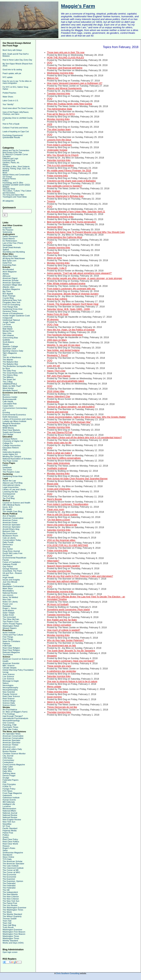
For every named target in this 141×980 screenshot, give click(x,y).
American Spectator (11, 283)
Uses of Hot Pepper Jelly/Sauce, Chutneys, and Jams (16, 113)
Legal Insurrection (11, 487)
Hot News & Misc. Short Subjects (16, 167)
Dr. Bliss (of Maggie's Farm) (15, 712)
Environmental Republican (14, 558)
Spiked (6, 250)
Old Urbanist (8, 335)
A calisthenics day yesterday (62, 671)
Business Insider (10, 397)
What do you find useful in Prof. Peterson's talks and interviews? (80, 576)
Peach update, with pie (12, 73)
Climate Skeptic (10, 668)
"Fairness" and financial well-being (65, 68)
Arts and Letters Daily (12, 749)
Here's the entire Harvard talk (62, 525)
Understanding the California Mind (65, 237)
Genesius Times (10, 311)
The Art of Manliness (12, 357)
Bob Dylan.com (9, 261)
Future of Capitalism (12, 562)
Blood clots (53, 484)
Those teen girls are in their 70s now (66, 52)
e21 (4, 410)
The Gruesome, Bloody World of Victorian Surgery (73, 294)
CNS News (8, 758)
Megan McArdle (10, 426)
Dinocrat (6, 547)
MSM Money (8, 428)
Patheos (6, 643)
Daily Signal (8, 769)
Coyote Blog (8, 298)
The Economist (9, 875)
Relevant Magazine (11, 652)
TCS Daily (7, 859)
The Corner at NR (11, 870)
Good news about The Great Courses (18, 108)
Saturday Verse (9, 189)
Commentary (8, 760)
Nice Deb (7, 599)
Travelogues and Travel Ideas (15, 197)
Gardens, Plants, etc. (11, 163)
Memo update (54, 687)
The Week (7, 912)
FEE (4, 782)
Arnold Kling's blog (11, 529)
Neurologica (8, 685)
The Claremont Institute (13, 868)
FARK (5, 465)
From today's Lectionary (59, 145)
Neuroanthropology (11, 721)
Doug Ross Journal (11, 551)
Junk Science (9, 674)
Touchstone (8, 654)
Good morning (54, 697)
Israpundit (7, 228)
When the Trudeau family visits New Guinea (70, 104)
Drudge (6, 778)
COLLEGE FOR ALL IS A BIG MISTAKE (68, 545)
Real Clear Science (11, 696)
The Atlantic (8, 360)
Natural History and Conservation (16, 175)
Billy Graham (54, 191)
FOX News (7, 791)
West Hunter (8, 388)
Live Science (8, 677)
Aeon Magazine (10, 272)
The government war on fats (62, 646)
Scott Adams (8, 342)
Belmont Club (9, 531)
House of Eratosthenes (13, 313)
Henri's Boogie (55, 499)
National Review (10, 593)
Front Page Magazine (12, 793)
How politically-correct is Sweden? (65, 186)
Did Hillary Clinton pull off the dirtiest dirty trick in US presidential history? (84, 438)
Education (7, 157)
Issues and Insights (11, 580)
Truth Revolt (8, 927)
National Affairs (9, 811)
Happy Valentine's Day (59, 396)
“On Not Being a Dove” (59, 520)
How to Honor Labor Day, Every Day (17, 60)
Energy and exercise (58, 412)
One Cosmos (8, 723)
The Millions (8, 377)
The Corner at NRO (11, 872)
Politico (6, 835)
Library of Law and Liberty (14, 489)
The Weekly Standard (12, 914)
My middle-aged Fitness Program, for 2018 (69, 171)
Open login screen (10, 952)
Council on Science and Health (16, 503)
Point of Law (8, 496)
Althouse (7, 276)
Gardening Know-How (12, 309)
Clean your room (56, 509)
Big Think (7, 291)
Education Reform (11, 448)
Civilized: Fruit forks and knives (15, 128)
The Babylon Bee (10, 362)
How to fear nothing (57, 299)
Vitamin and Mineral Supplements (64, 88)
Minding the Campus (12, 456)
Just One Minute (10, 582)
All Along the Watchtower (14, 258)
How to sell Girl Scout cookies (62, 515)
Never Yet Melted (10, 597)
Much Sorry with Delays (12, 50)
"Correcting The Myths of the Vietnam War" (69, 422)
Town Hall (7, 921)
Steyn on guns (54, 258)
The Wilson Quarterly (12, 916)
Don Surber (8, 549)
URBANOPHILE (10, 384)
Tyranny (51, 201)
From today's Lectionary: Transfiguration (68, 504)
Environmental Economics (14, 415)
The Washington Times (13, 910)
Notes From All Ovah (58, 314)
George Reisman (10, 569)
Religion (6, 187)
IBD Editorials (9, 802)
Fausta (6, 560)
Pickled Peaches (9, 93)
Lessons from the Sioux (59, 140)
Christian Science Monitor (14, 754)
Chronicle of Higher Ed (13, 441)
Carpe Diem (8, 406)
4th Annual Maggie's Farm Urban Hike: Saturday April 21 (76, 212)
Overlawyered (9, 494)
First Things (8, 637)
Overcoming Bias (10, 338)
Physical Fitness (9, 179)
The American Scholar (12, 861)
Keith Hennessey (10, 417)
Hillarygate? (53, 561)
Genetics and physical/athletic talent (66, 381)
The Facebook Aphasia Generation (65, 335)
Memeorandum (9, 809)
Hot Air (6, 575)
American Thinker (10, 745)
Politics (6, 181)
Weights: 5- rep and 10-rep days (64, 345)
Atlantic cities (8, 287)
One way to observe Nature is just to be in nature (72, 681)
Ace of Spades (9, 516)
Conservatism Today (12, 540)
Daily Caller (8, 767)
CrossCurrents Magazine (14, 765)
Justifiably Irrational (57, 468)
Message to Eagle (11, 681)
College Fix (8, 443)
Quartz (6, 837)
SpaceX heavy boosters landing (63, 566)
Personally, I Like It (57, 268)
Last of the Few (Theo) (13, 243)
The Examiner (9, 879)
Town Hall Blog (9, 925)
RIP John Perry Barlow (59, 376)
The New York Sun (11, 901)
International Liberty (11, 485)
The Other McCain (11, 619)
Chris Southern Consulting (68, 973)
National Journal (10, 813)
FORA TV (7, 787)
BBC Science (9, 665)
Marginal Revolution (11, 423)
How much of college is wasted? (64, 630)
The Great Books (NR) (13, 373)
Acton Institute (9, 632)
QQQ (50, 63)
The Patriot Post (10, 903)
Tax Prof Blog (9, 498)
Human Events (9, 800)
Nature (6, 683)
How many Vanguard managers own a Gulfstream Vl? (75, 83)
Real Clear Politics (11, 842)
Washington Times (11, 936)
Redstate (7, 606)
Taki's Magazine (10, 353)
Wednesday (53, 402)
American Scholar (11, 280)
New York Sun (9, 822)
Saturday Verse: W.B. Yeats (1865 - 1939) (68, 309)
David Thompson (10, 236)
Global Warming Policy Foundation (18, 670)
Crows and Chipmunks (59, 489)
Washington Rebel (11, 626)
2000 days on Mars (57, 340)
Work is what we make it (59, 453)
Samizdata (7, 245)
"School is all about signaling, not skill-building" (71, 407)
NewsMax (7, 824)
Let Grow (7, 324)
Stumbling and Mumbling (14, 252)
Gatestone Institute (11, 798)
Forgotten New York (11, 302)
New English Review (12, 820)
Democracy (8, 544)
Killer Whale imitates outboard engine (66, 284)
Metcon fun (53, 78)
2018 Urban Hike (56, 391)
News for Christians (11, 641)
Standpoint (7, 855)
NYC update (8, 77)
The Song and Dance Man (13, 195)
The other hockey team (59, 129)
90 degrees (53, 319)
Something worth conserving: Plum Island (68, 610)
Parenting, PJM (9, 725)
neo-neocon (8, 595)
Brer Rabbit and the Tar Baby (62, 620)
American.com (9, 747)
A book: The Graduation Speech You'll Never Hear (73, 304)
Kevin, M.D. (8, 507)
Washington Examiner (12, 930)
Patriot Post (8, 833)
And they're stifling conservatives (64, 458)
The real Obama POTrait (60, 432)
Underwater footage (57, 150)
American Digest (10, 278)
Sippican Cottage (10, 346)
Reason (6, 846)
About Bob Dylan (10, 256)
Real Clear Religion (11, 648)
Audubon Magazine (11, 289)
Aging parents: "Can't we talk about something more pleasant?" (79, 273)
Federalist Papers (10, 780)
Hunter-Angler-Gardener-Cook (16, 316)
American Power (10, 522)
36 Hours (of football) (58, 604)
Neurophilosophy (10, 690)
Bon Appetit (8, 294)
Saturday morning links (59, 160)
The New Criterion (11, 897)
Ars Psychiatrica (10, 710)
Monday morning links (58, 119)
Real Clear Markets (11, 430)
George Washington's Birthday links (65, 196)
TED (5, 355)
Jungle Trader (9, 322)
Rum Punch (53, 253)
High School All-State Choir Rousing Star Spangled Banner (77, 479)
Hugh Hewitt (8, 577)
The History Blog (10, 375)
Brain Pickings (9, 296)
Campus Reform (10, 439)
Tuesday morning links (59, 94)
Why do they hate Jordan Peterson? (66, 640)
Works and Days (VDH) (13, 943)
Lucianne (7, 806)
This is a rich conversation (60, 165)
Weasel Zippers (10, 628)
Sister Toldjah (9, 613)
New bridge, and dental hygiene (63, 350)
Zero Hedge (8, 434)
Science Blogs (9, 701)
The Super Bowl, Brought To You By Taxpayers (71, 651)
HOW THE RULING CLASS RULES (66, 58)
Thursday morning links (59, 571)
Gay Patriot (8, 566)
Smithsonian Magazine (13, 853)
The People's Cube (11, 472)
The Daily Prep (9, 371)
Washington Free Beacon (14, 932)
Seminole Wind (55, 227)
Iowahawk (7, 467)
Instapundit (8, 318)
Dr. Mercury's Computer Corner (15, 155)
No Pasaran (8, 230)
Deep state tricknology (58, 463)
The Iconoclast (9, 617)
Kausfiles (7, 584)
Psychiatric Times (10, 727)
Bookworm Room (10, 536)
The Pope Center (10, 461)
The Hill (6, 890)
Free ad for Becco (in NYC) (61, 114)
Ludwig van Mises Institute (14, 421)
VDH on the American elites (61, 540)
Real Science (9, 699)
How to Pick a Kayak (11, 124)
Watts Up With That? (12, 386)
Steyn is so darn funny (58, 702)
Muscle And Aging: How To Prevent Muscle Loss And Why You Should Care (86, 232)
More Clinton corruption (59, 625)
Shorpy (6, 344)
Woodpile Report (10, 390)
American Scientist (11, 663)
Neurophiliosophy (10, 688)
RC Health (7, 509)
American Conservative (13, 518)
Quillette (6, 340)
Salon (5, 850)
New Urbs (7, 333)
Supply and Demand (12, 432)
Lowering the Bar (10, 492)
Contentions (8, 762)
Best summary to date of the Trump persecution (72, 222)
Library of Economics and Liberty (17, 419)
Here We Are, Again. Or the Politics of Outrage (71, 330)
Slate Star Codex (10, 729)
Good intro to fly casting (12, 70)
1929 (50, 124)
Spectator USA (9, 349)
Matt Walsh (8, 329)
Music (5, 173)
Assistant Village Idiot (12, 285)
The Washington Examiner (14, 908)
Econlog (6, 412)
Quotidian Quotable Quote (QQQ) (16, 185)
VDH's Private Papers (12, 624)
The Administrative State (60, 109)
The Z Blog (8, 382)
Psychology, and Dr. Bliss (13, 183)
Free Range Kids (10, 307)
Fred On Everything (11, 305)
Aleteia (6, 274)
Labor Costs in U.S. (11, 101)
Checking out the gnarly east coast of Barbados (71, 181)
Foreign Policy (9, 789)
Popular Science (10, 694)
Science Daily (9, 703)
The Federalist (9, 883)
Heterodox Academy (12, 452)
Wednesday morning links (60, 73)
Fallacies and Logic (10, 159)
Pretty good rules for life (59, 443)
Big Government (10, 533)
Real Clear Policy (10, 839)
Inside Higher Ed (10, 454)
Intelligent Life (9, 804)
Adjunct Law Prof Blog (12, 483)
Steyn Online (8, 857)
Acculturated (8, 269)
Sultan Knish (8, 615)
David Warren (9, 239)
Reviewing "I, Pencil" (58, 355)
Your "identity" (8, 104)
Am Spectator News (11, 734)
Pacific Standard (10, 828)
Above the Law (9, 481)
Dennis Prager (9, 776)
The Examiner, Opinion (13, 881)
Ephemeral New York (12, 300)
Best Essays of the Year (12, 152)
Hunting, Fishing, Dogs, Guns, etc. (17, 169)
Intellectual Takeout (11, 320)
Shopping (52, 656)
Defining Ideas (9, 773)
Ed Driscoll (7, 555)
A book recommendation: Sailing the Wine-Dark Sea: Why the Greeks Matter (86, 417)
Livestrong (7, 327)
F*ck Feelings (9, 714)
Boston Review (9, 751)
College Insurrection (12, 445)
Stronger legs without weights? (63, 581)
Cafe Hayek (8, 401)
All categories (8, 201)
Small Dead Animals (12, 247)
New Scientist (9, 692)
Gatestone (7, 795)
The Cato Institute (11, 866)
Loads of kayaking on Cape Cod (16, 132)
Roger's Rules (9, 848)
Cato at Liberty (9, 538)
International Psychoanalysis (15, 718)
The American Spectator (13, 864)
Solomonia (7, 232)
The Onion (7, 470)
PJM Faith (7, 646)
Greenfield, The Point (12, 571)
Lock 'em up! (54, 366)
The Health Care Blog (12, 511)
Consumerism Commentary (15, 408)
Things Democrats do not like (62, 707)
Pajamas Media (10, 831)
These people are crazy (59, 666)
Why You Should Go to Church (63, 155)
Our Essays (7, 177)
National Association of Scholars (17, 459)
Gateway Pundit (10, 564)
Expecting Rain (9, 265)
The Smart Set (9, 379)
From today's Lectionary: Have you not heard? (71, 661)
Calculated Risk (10, 404)
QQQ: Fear (53, 325)
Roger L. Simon (10, 608)
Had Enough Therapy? (13, 716)
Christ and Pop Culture (13, 635)
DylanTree (7, 263)
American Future (10, 520)
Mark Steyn (8, 588)
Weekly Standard (10, 941)
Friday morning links (57, 176)
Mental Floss (8, 331)
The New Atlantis (10, 894)
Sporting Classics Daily (13, 351)
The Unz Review (10, 905)
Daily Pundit (8, 542)
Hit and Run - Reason (12, 573)
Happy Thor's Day (56, 371)
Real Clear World (10, 844)
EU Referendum (10, 241)
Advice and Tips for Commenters (16, 150)
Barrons (6, 395)
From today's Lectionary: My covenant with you (71, 289)
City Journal (8, 756)
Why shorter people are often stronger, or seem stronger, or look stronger (85, 278)
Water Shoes (8, 97)
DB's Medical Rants (11, 505)
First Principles (9, 784)
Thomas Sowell (9, 919)
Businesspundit (9, 399)
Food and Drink (9, 161)
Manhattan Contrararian (13, 586)
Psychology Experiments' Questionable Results (13, 136)
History (5, 165)
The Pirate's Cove (11, 621)
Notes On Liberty (10, 602)
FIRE (5, 450)
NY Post (6, 826)
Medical (6, 171)
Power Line (8, 604)
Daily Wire (7, 771)
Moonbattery (8, 591)
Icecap (6, 672)
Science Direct (9, 705)
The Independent (10, 892)
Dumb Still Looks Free (12, 553)
